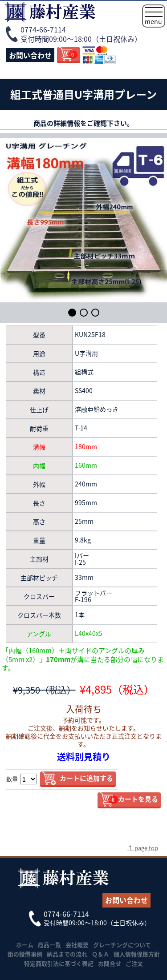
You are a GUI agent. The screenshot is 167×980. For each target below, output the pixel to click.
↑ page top (143, 848)
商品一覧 (49, 945)
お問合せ (110, 963)
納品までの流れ (67, 954)
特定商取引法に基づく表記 (59, 963)
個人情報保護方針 (137, 954)
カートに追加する (86, 778)
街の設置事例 (25, 954)
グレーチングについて (122, 945)
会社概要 (77, 945)
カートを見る (133, 799)
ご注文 (134, 963)
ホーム (25, 945)
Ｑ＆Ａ (100, 954)
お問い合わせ (30, 55)
